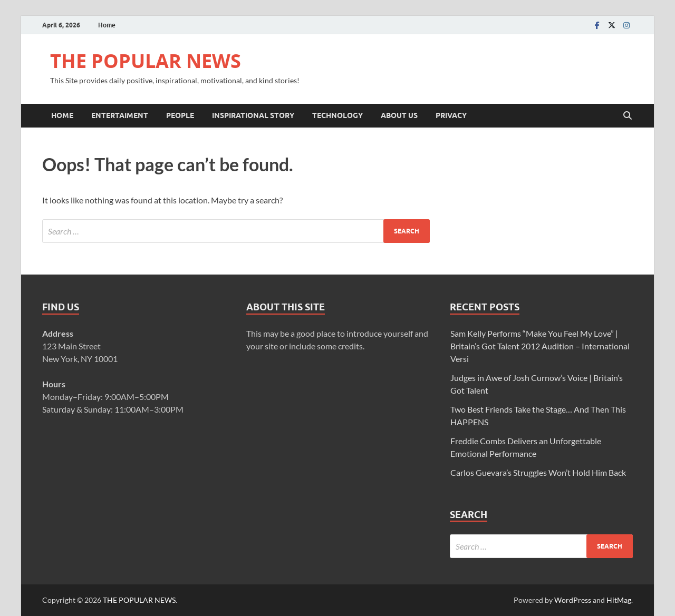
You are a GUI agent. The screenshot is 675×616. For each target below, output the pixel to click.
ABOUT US (399, 115)
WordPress (573, 600)
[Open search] (628, 116)
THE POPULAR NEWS (146, 61)
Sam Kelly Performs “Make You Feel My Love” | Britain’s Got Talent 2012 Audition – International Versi (540, 346)
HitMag (619, 600)
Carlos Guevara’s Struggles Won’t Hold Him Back (538, 472)
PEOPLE (180, 115)
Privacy (451, 115)
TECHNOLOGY (337, 115)
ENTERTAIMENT (120, 115)
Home (107, 25)
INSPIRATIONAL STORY (253, 115)
